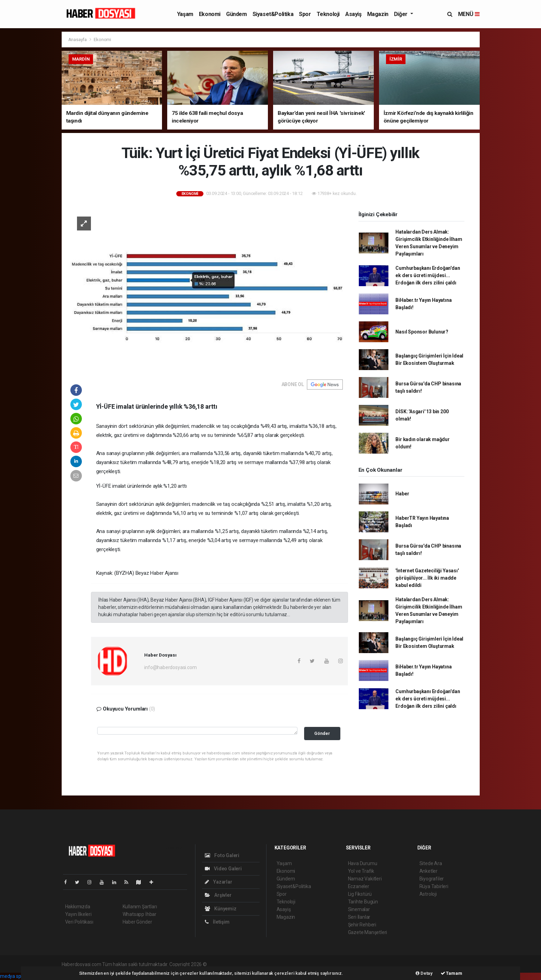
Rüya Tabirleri (434, 886)
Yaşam (185, 14)
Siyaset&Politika (273, 14)
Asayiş (353, 14)
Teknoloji (328, 14)
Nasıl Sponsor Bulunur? (422, 332)
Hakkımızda (78, 907)
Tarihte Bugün (363, 902)
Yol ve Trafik (361, 871)
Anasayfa (78, 40)
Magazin (378, 14)
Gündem (237, 14)
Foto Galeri (222, 855)
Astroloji (428, 894)
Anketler (428, 871)
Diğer (401, 14)
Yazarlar (219, 882)
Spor (305, 14)
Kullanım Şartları (140, 907)
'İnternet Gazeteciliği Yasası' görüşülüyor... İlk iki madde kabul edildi (427, 578)
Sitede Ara (431, 863)
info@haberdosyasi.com (170, 667)
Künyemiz (221, 909)
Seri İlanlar (359, 917)
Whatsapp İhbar (140, 914)
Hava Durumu (363, 863)
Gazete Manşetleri (368, 932)
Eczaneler (359, 886)
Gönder (322, 733)
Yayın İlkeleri (78, 914)
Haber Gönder (137, 922)
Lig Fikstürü (360, 894)
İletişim (217, 922)
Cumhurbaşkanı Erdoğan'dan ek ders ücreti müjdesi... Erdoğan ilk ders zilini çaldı (428, 275)
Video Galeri (223, 869)
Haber (402, 494)
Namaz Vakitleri (365, 879)
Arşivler (218, 895)
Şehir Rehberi (362, 925)
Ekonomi (210, 14)
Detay (424, 973)
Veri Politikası (79, 922)
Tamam (451, 973)
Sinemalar (359, 909)
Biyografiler (432, 879)
